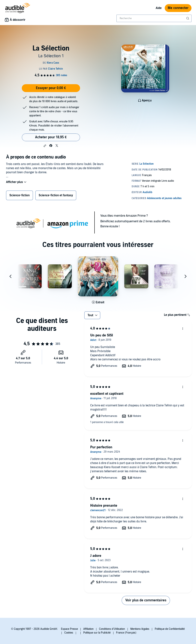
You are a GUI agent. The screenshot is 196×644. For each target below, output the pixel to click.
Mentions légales (140, 629)
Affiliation (88, 629)
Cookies (69, 633)
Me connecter (178, 8)
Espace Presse (69, 629)
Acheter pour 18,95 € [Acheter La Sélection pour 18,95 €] (51, 137)
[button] (45, 146)
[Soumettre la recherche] (188, 18)
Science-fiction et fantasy (56, 195)
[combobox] (154, 18)
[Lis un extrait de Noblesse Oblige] (98, 302)
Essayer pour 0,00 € (51, 88)
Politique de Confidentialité (170, 629)
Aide (159, 8)
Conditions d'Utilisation (112, 629)
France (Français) (126, 633)
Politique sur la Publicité (97, 633)
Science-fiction (20, 195)
